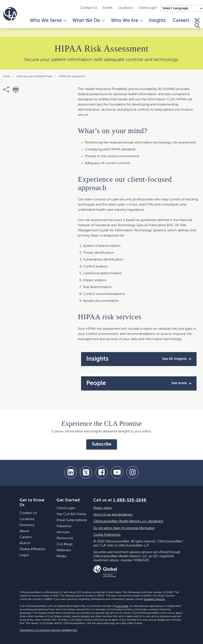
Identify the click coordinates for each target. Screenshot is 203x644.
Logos (24, 555)
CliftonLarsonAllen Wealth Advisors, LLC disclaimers (128, 521)
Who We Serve (48, 21)
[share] (6, 90)
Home (7, 76)
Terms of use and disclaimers (113, 515)
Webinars (64, 550)
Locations (125, 8)
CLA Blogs (65, 544)
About (24, 531)
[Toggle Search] (197, 23)
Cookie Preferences (107, 535)
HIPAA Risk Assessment (72, 76)
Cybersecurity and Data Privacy (35, 76)
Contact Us (89, 8)
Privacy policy (103, 508)
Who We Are (127, 21)
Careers (181, 21)
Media (61, 556)
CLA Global (122, 606)
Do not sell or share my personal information (124, 528)
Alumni (25, 543)
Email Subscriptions (72, 520)
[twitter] (86, 472)
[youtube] (117, 472)
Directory (27, 525)
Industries (64, 526)
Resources (65, 538)
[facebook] (101, 472)
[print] (16, 90)
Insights (157, 21)
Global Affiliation (32, 549)
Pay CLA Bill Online (71, 514)
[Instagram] (132, 472)
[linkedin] (71, 472)
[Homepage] (10, 14)
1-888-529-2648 (130, 500)
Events (108, 8)
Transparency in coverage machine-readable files (48, 630)
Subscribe (102, 444)
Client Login (147, 8)
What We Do (88, 21)
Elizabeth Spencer (154, 599)
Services (63, 532)
